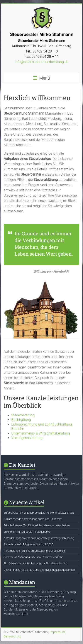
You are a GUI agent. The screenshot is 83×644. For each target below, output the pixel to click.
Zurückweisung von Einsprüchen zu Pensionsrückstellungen (39, 513)
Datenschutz (12, 636)
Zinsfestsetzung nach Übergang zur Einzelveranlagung (35, 564)
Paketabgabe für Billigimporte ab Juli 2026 (28, 545)
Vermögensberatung (27, 438)
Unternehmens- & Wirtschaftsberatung (41, 433)
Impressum (57, 632)
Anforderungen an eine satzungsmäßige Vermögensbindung (39, 538)
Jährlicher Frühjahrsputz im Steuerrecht (27, 532)
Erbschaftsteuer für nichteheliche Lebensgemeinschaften (37, 525)
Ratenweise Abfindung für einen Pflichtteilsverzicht (33, 557)
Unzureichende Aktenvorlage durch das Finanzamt (33, 519)
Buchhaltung (21, 420)
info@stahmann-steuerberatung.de (42, 62)
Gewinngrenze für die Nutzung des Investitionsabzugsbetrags (40, 570)
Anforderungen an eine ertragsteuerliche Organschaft (34, 551)
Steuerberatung (23, 415)
